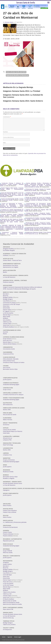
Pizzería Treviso (7, 535)
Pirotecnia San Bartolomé (10, 530)
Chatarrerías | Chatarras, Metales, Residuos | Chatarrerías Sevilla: (12, 236)
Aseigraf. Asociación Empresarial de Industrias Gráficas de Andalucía (22, 290)
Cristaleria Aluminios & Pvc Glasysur (13, 397)
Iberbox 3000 (7, 412)
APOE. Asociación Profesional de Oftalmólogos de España (19, 291)
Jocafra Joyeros (7, 382)
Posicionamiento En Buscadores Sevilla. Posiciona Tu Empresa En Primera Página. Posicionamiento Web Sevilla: (38, 207)
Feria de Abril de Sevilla (10, 417)
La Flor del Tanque (8, 588)
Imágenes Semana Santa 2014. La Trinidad (22, 91)
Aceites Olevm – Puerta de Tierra (12, 263)
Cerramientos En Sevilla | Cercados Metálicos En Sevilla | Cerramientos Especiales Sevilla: (38, 221)
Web (4, 145)
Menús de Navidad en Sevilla (11, 605)
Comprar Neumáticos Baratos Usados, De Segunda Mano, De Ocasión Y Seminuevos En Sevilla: (38, 197)
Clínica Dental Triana (9, 363)
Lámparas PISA (7, 442)
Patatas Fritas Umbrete (10, 515)
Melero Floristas (8, 422)
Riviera (5, 336)
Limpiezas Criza (7, 457)
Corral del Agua (7, 577)
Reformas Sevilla (8, 555)
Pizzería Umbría (8, 538)
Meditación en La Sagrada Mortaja (18, 87)
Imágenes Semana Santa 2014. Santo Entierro (23, 101)
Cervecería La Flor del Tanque (11, 307)
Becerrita (6, 298)
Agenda (10, 639)
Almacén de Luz (8, 441)
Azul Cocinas (7, 370)
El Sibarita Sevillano (9, 329)
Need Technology (8, 447)
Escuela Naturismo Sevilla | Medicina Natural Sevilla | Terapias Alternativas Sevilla (12, 218)
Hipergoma (6, 493)
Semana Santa (9, 22)
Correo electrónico (8, 140)
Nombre (5, 134)
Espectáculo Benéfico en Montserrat (17, 75)
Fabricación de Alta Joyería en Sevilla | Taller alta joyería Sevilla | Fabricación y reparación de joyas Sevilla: (12, 223)
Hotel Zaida (6, 436)
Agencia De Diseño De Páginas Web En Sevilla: (38, 213)
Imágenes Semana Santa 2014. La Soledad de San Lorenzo (23, 96)
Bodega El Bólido (8, 300)
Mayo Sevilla (7, 319)
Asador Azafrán (7, 567)
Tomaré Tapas (7, 326)
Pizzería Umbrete (8, 536)
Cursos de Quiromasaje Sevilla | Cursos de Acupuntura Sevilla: (12, 202)
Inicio (4, 639)
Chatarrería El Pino (8, 356)
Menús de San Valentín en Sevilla (12, 607)
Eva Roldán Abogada (9, 253)
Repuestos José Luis (9, 543)
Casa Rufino (6, 303)
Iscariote (6, 334)
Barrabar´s (6, 296)
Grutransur (6, 427)
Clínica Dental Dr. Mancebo (11, 361)
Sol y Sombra (7, 322)
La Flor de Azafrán (8, 316)
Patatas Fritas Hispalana (10, 513)
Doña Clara (6, 309)
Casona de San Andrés (9, 432)
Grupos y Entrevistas (9, 462)
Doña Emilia (6, 310)
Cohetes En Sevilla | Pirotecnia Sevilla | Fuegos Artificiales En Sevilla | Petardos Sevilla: (38, 216)
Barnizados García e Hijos (10, 372)
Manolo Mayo (7, 317)
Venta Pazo (6, 328)
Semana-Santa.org (8, 620)
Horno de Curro (8, 343)
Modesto (6, 321)
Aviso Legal (18, 639)
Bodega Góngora (8, 302)
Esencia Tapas (7, 312)
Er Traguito (6, 314)
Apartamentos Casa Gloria (11, 268)
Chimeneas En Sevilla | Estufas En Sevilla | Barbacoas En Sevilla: (38, 192)
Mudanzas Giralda (8, 474)
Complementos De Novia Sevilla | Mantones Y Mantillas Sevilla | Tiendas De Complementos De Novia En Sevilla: (38, 231)
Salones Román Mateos (10, 346)
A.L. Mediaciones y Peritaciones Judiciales (15, 525)
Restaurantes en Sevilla (10, 603)
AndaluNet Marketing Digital (11, 387)
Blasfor (5, 275)
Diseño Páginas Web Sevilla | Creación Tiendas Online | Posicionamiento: (12, 191)
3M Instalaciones (8, 407)
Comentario (7, 117)
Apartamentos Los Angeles (11, 270)
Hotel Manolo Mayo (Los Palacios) (13, 434)
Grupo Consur (7, 392)
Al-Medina (6, 565)
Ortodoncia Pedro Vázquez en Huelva (14, 365)
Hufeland (6, 258)
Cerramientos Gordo (9, 351)
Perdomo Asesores (8, 285)
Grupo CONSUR (8, 553)
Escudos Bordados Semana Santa (13, 486)
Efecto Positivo (7, 508)
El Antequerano (7, 632)
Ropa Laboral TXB (8, 612)
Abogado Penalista (8, 251)
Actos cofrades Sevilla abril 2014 (16, 72)
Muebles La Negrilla (9, 481)
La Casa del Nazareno (9, 280)
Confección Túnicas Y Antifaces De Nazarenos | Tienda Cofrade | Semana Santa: (12, 187)
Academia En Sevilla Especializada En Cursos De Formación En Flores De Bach (12, 213)
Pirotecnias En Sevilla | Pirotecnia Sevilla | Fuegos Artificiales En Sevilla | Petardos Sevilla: (38, 226)
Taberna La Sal (7, 324)
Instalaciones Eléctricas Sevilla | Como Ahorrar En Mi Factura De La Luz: (38, 236)
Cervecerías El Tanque (9, 305)
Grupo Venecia (7, 341)
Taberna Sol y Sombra (9, 595)
